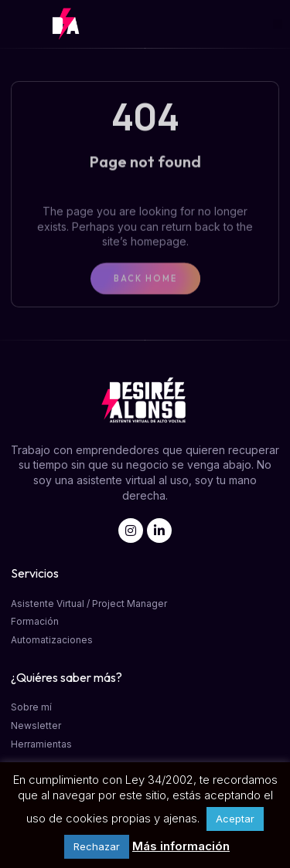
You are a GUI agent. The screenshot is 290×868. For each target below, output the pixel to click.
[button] (278, 24)
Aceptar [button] (235, 819)
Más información (181, 846)
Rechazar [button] (97, 846)
